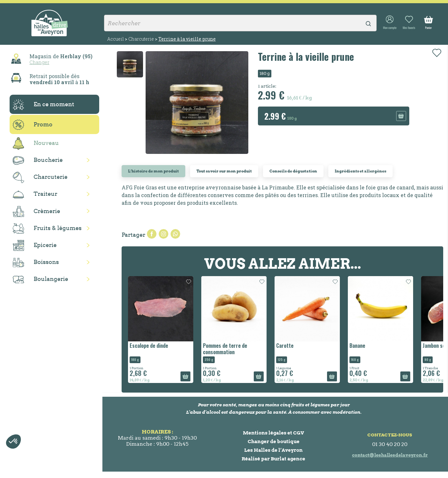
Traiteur (35, 194)
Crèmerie (36, 211)
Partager (152, 234)
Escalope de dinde (149, 346)
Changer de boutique (274, 441)
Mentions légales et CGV (273, 433)
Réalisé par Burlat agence (273, 459)
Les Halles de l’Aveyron (273, 450)
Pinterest (175, 234)
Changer (39, 62)
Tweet (164, 234)
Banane (357, 346)
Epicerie (35, 245)
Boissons (36, 263)
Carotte (285, 346)
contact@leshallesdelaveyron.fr (390, 455)
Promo (33, 125)
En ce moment (44, 105)
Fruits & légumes (47, 229)
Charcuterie (40, 177)
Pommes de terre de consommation (225, 349)
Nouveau (36, 143)
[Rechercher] (240, 23)
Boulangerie (40, 279)
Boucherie (38, 160)
